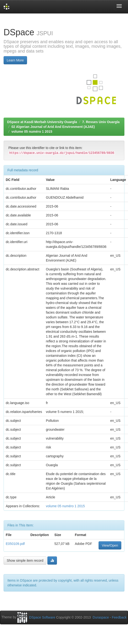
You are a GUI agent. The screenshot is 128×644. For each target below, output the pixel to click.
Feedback (119, 617)
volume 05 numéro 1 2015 (32, 131)
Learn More (15, 60)
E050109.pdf (15, 544)
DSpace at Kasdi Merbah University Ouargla (42, 122)
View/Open (110, 545)
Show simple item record (25, 561)
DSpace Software (42, 617)
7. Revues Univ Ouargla (101, 122)
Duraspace (101, 617)
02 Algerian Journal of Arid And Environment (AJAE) (53, 127)
